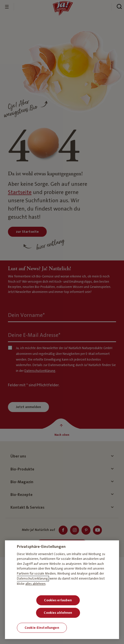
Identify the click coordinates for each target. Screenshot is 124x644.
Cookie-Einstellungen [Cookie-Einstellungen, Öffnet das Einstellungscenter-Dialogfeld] (42, 628)
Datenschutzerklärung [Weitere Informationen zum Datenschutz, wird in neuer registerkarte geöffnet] (32, 579)
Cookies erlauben (58, 600)
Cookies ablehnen (58, 613)
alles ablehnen (35, 584)
